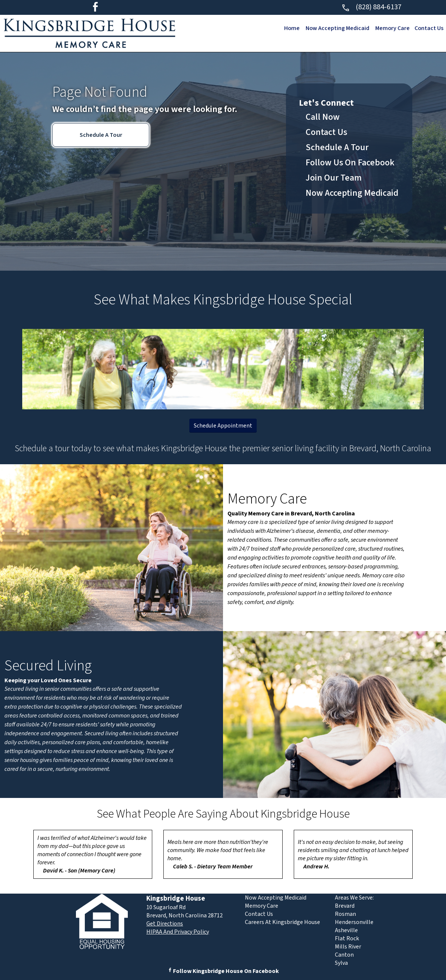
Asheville (346, 930)
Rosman (345, 914)
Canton (344, 955)
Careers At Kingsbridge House (282, 922)
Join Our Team (334, 178)
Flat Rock (347, 938)
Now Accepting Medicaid (336, 28)
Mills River (348, 947)
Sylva (341, 963)
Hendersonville (354, 922)
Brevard (345, 906)
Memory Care (392, 28)
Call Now (323, 117)
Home (289, 28)
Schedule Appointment (223, 426)
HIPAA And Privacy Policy (178, 932)
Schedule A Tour (101, 135)
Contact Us (429, 28)
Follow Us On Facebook (350, 163)
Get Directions (165, 924)
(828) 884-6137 (371, 7)
